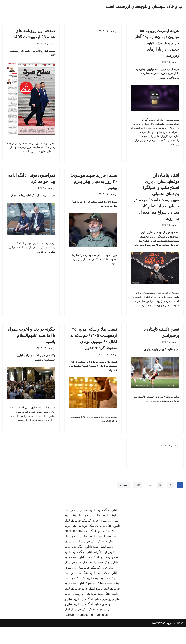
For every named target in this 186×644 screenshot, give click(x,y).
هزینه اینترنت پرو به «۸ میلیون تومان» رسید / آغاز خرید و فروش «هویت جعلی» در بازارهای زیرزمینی (157, 43)
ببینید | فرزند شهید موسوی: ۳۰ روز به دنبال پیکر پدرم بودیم (94, 185)
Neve (180, 640)
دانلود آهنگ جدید (86, 589)
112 (137, 501)
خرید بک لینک (80, 532)
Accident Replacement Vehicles (86, 631)
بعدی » (122, 501)
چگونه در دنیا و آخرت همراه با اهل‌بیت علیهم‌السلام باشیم (31, 348)
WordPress (158, 640)
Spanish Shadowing (100, 600)
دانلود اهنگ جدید (108, 526)
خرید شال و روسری (77, 558)
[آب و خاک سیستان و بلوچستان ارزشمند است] (145, 7)
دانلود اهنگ (113, 542)
